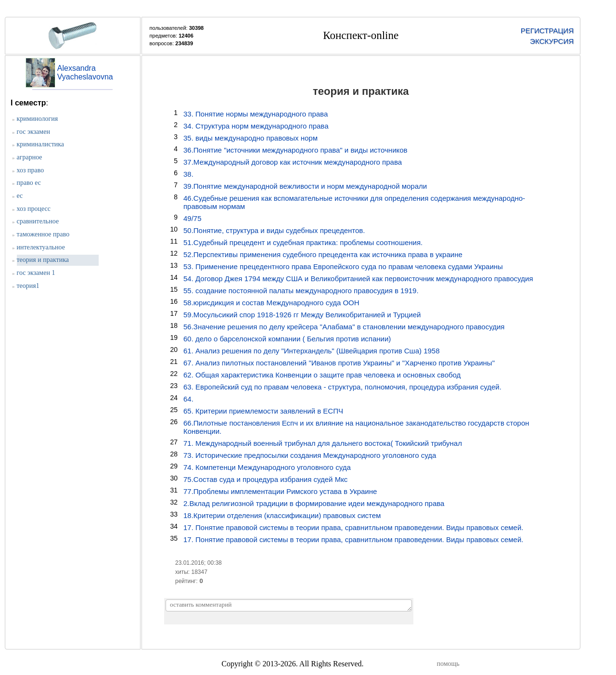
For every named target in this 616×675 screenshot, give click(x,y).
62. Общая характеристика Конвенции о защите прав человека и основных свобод (322, 375)
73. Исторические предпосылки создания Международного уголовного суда (310, 455)
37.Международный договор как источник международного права (293, 162)
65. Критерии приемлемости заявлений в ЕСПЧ (263, 411)
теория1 (28, 286)
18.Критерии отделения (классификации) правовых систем (282, 515)
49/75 (192, 218)
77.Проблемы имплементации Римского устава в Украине (280, 491)
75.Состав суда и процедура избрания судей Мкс (265, 479)
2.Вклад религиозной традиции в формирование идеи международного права (314, 503)
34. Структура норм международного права (256, 126)
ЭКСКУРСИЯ (552, 41)
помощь (448, 664)
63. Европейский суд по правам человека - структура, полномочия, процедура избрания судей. (342, 387)
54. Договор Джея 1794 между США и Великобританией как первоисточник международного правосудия (358, 279)
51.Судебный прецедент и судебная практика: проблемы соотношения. (303, 242)
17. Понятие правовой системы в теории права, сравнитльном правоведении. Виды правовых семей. (353, 527)
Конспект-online (361, 35)
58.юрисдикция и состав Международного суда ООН (271, 303)
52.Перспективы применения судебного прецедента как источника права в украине (323, 254)
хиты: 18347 (191, 572)
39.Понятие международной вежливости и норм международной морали (305, 186)
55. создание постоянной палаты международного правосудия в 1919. (301, 291)
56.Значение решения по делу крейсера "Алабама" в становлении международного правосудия (344, 327)
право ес (29, 183)
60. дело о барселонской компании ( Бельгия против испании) (287, 339)
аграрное (30, 157)
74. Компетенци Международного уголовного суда (267, 467)
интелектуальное (41, 247)
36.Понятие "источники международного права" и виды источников (295, 150)
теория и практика (43, 260)
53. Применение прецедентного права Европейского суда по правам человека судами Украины (343, 266)
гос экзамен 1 (36, 273)
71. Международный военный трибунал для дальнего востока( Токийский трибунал (323, 443)
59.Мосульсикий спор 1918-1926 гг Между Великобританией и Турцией (302, 315)
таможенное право (43, 234)
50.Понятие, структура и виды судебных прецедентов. (274, 230)
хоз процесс (34, 209)
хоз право (31, 170)
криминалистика (41, 144)
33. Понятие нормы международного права (256, 114)
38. (188, 174)
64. (188, 399)
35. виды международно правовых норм (250, 138)
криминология (38, 119)
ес (20, 196)
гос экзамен (33, 132)
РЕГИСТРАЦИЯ (547, 31)
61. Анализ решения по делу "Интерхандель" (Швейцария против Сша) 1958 (312, 351)
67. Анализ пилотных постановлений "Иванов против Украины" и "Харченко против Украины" (339, 363)
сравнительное (38, 221)
